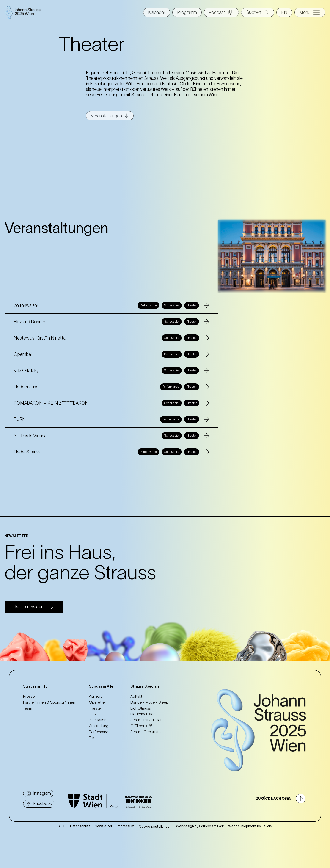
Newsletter (104, 826)
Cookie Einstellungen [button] (155, 826)
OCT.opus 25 (141, 726)
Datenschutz (80, 826)
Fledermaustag (143, 714)
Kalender (157, 12)
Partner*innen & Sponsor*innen (49, 702)
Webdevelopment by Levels (250, 826)
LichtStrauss (141, 708)
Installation (98, 720)
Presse (29, 696)
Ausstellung (99, 726)
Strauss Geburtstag (147, 732)
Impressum (126, 826)
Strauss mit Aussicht (147, 720)
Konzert (95, 696)
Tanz (93, 714)
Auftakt (136, 696)
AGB (62, 826)
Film (92, 738)
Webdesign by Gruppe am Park (200, 826)
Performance (100, 732)
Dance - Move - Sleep (149, 702)
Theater (95, 708)
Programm (187, 12)
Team (28, 708)
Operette (97, 702)
